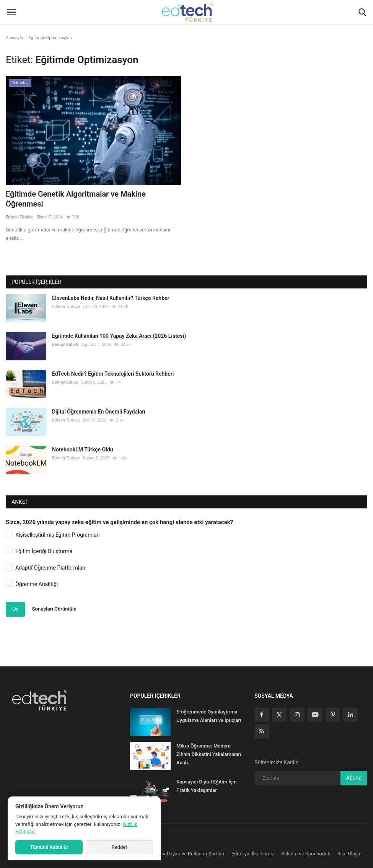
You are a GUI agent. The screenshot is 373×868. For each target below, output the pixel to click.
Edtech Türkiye (20, 217)
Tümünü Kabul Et (49, 847)
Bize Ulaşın (350, 854)
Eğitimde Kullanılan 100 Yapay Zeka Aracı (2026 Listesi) (119, 336)
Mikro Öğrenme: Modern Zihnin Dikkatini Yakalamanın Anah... (209, 754)
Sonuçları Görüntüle (54, 609)
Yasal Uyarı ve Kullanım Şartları (190, 854)
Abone (354, 778)
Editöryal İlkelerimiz (253, 854)
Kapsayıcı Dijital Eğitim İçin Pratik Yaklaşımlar (206, 786)
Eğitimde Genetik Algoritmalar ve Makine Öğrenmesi (76, 199)
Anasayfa (15, 38)
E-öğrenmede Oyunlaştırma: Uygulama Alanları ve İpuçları (209, 716)
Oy (15, 609)
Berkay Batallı (65, 344)
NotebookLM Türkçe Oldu (83, 449)
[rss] (262, 731)
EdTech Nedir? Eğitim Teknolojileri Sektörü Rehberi (113, 374)
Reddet (120, 847)
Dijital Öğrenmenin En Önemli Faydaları (99, 412)
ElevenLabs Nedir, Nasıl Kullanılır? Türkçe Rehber (111, 298)
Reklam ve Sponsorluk (306, 854)
